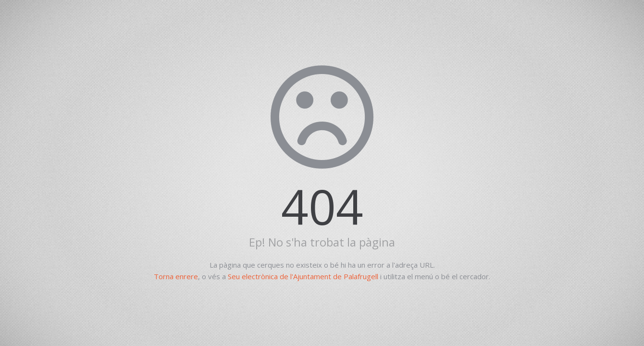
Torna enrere (176, 276)
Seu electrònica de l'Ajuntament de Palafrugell (303, 276)
